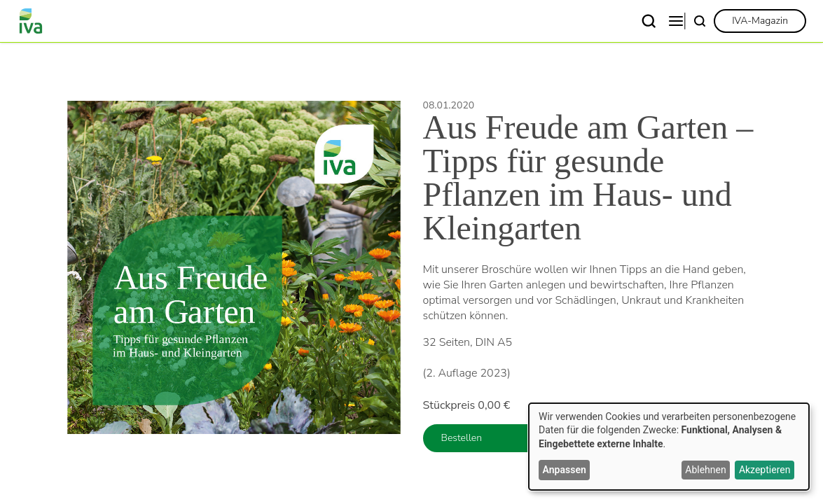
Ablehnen (705, 470)
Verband (222, 21)
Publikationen (559, 21)
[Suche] (700, 21)
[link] (760, 21)
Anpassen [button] (565, 470)
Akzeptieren (765, 470)
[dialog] (669, 447)
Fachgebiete (299, 21)
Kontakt (639, 21)
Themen (376, 21)
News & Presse (461, 21)
